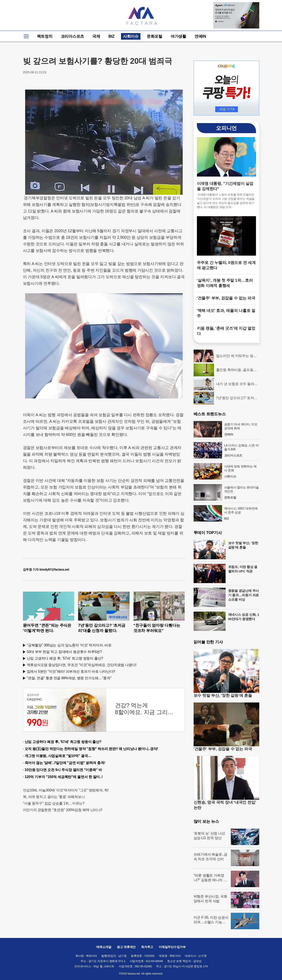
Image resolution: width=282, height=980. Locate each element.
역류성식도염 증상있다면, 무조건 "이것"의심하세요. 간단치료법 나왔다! (82, 665)
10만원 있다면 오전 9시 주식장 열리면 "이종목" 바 (63, 770)
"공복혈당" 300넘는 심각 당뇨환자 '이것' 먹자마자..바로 (69, 645)
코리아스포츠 (73, 36)
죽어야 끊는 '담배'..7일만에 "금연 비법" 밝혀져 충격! (65, 763)
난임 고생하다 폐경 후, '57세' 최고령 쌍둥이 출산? (65, 658)
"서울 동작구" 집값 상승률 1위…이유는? (54, 803)
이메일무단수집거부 (172, 947)
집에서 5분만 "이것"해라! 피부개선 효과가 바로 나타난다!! (71, 671)
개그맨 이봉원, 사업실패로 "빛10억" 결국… (58, 756)
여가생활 (178, 36)
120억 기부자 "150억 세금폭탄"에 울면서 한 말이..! (64, 777)
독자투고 (147, 947)
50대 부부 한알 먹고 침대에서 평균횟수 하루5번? (64, 652)
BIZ (112, 36)
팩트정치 (45, 36)
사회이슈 (131, 36)
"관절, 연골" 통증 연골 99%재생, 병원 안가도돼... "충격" (69, 678)
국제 (96, 36)
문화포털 (155, 36)
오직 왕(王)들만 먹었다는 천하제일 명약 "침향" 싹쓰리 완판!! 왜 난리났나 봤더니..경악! (91, 749)
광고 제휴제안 (126, 947)
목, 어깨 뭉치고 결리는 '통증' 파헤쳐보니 (54, 797)
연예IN (200, 36)
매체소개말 (104, 947)
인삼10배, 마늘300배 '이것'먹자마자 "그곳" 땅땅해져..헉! (66, 790)
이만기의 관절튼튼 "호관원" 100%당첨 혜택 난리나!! (63, 810)
